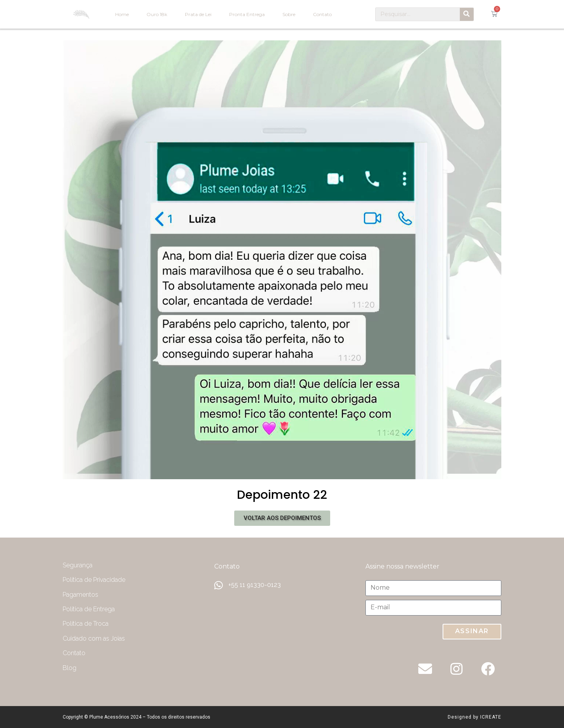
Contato (322, 14)
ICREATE (491, 717)
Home (122, 14)
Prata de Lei (198, 14)
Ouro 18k (157, 14)
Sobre (289, 14)
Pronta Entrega (247, 14)
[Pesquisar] (467, 14)
